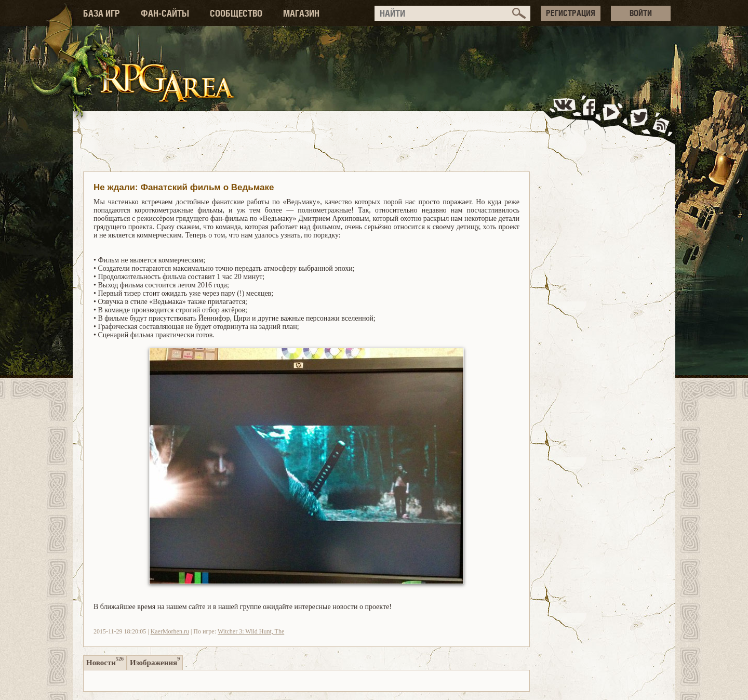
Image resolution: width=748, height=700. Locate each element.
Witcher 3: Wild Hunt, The (251, 631)
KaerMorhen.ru (170, 631)
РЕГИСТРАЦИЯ (571, 13)
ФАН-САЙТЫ (165, 13)
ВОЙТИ (641, 13)
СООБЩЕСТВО (236, 13)
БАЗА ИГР (102, 13)
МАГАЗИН (301, 13)
